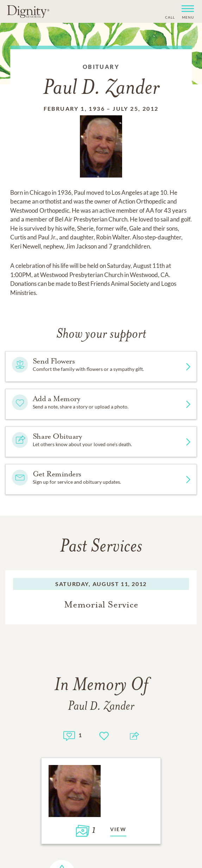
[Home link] (28, 11)
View (118, 829)
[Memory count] (69, 735)
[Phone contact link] (169, 16)
